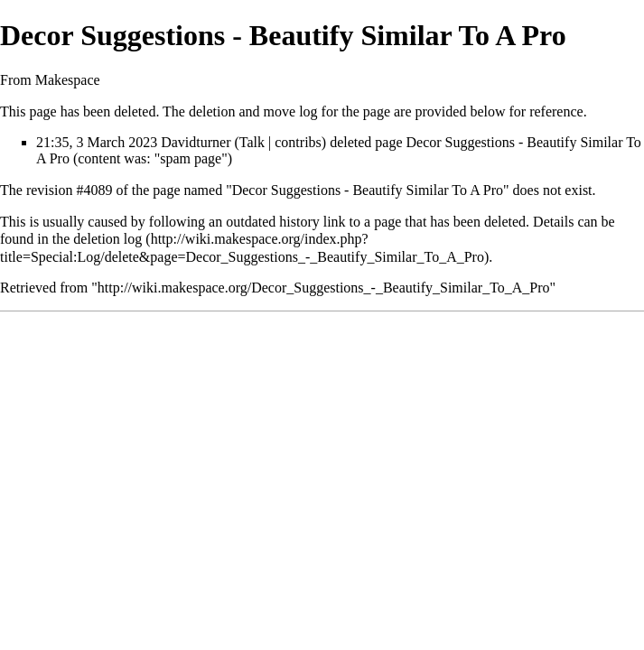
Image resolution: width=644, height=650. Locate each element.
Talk (252, 142)
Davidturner (196, 142)
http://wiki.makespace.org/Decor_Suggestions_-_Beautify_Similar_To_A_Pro (324, 288)
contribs (298, 142)
